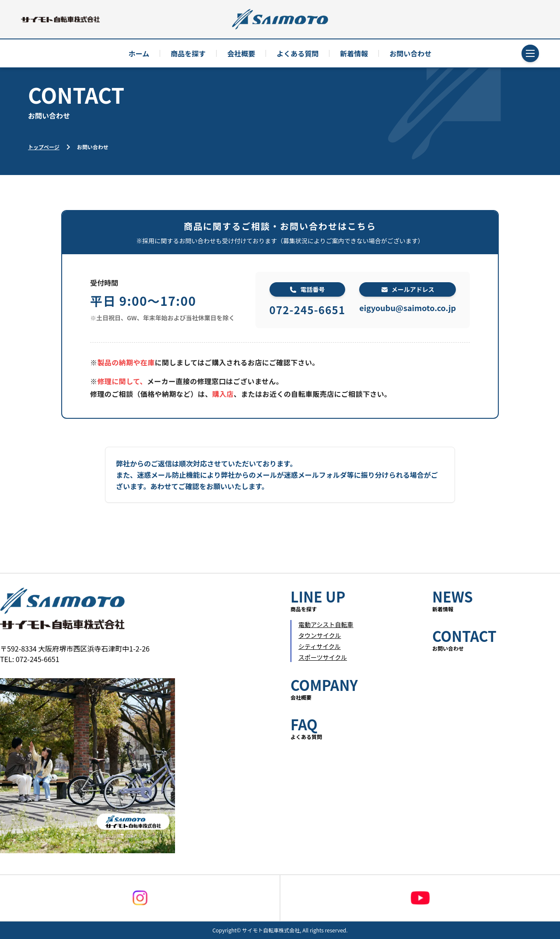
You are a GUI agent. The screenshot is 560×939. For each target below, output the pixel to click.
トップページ (44, 147)
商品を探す (188, 53)
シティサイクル (319, 646)
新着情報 (354, 53)
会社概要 (241, 53)
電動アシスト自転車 (326, 624)
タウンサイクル (320, 635)
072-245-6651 (308, 310)
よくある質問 (297, 53)
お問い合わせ (410, 53)
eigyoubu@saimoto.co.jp (408, 308)
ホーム (139, 53)
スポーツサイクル (323, 657)
